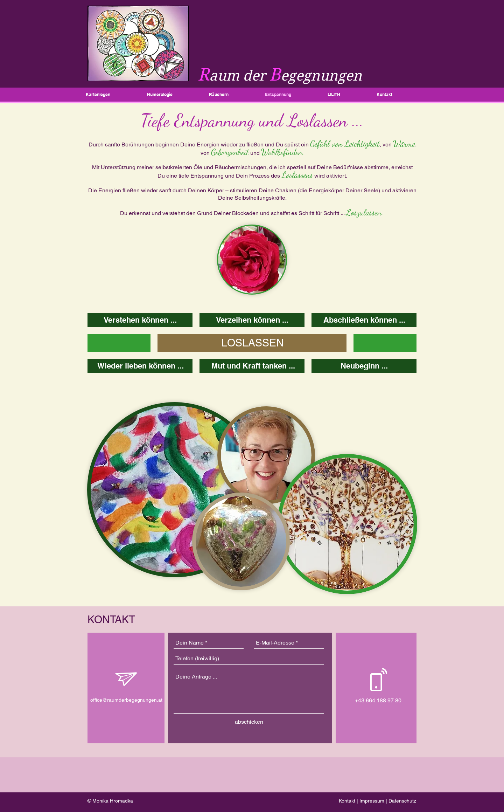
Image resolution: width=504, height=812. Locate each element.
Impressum (372, 801)
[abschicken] (249, 722)
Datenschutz (402, 801)
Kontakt (347, 801)
